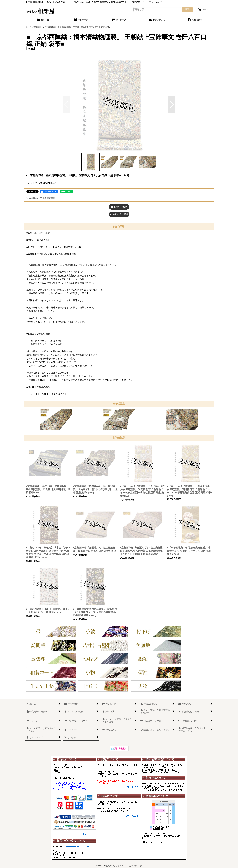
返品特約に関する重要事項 (41, 198)
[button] (172, 104)
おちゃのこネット (114, 866)
